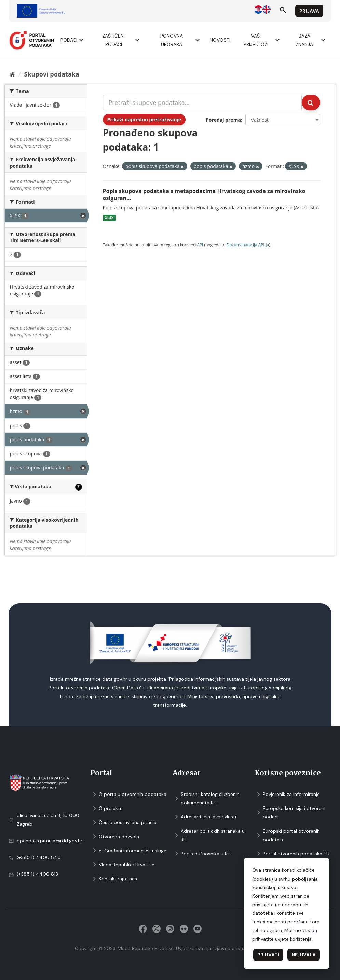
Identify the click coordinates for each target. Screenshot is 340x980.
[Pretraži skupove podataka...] (202, 102)
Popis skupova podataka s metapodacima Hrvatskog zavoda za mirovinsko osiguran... (204, 195)
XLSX (109, 218)
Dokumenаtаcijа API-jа (248, 245)
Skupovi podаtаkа (51, 74)
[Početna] (12, 74)
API (200, 245)
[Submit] (311, 102)
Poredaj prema (223, 120)
